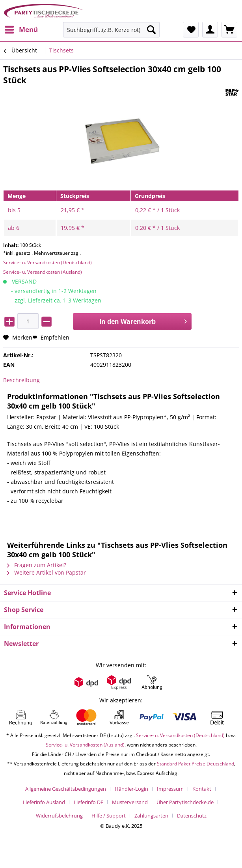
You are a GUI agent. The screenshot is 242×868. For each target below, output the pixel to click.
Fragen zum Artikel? (37, 565)
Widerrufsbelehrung (59, 816)
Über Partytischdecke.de (185, 802)
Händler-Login (131, 789)
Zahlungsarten (151, 816)
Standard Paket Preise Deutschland (195, 764)
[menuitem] (21, 30)
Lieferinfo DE (88, 802)
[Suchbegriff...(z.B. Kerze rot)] (112, 30)
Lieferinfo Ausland (44, 802)
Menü (21, 29)
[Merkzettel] (191, 30)
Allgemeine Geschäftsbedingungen (66, 789)
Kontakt (202, 789)
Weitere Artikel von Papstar (47, 572)
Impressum (170, 789)
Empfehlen (51, 337)
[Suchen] (151, 30)
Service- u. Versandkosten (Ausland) (43, 272)
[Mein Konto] (210, 30)
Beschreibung (21, 380)
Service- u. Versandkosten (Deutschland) (47, 262)
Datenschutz (192, 816)
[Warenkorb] (229, 30)
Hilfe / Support (109, 816)
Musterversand (130, 802)
